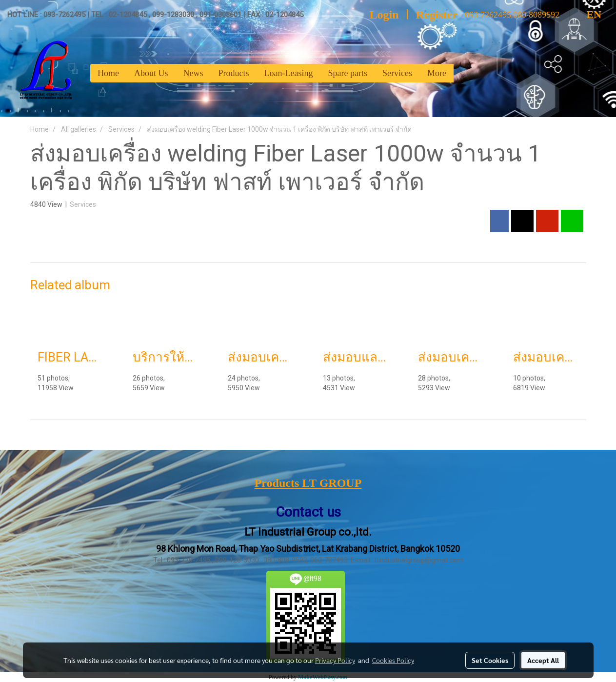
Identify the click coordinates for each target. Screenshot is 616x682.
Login (384, 15)
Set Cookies (490, 660)
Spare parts (347, 73)
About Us (151, 73)
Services (397, 73)
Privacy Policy (335, 660)
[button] (462, 73)
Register (436, 15)
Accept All (543, 660)
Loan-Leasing (289, 73)
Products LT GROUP (308, 483)
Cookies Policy (393, 660)
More (437, 73)
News (193, 73)
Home (108, 73)
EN (586, 14)
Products (234, 73)
